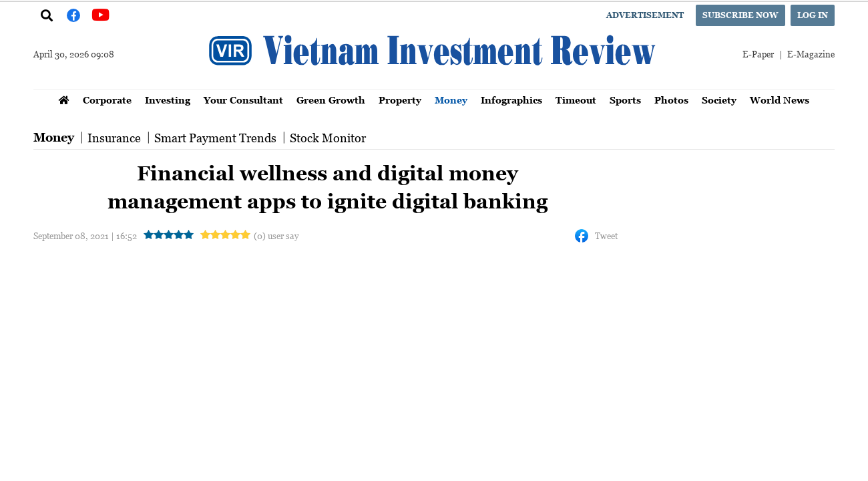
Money (451, 100)
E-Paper (758, 54)
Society (719, 100)
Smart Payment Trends (215, 138)
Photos (671, 100)
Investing (168, 100)
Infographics (511, 100)
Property (400, 100)
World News (780, 100)
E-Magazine (811, 54)
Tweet (606, 235)
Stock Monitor (328, 138)
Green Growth (331, 100)
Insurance (114, 138)
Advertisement (645, 15)
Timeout (576, 100)
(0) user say (276, 235)
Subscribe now (740, 15)
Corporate (107, 100)
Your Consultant (243, 100)
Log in (813, 15)
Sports (625, 100)
